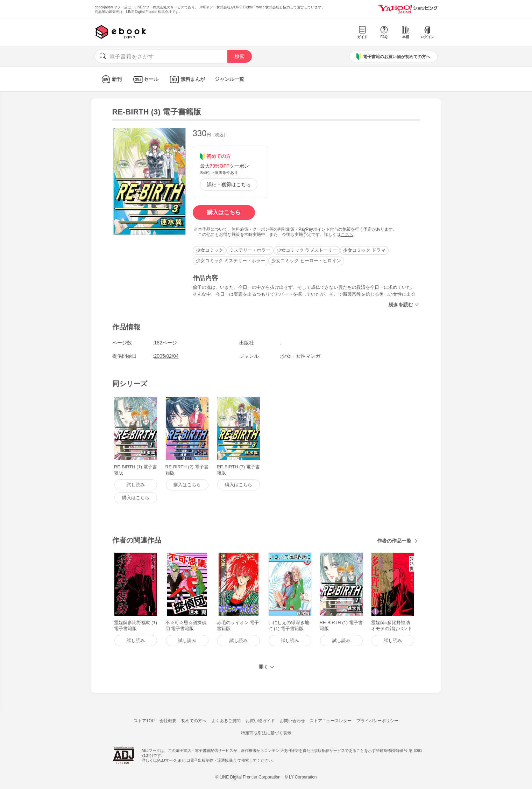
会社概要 (168, 721)
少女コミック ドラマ (364, 250)
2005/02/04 (166, 356)
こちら (347, 235)
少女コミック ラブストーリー (307, 250)
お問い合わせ (292, 721)
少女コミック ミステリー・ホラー (231, 261)
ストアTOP (144, 721)
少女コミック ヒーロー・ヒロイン (306, 261)
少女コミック (210, 250)
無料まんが (187, 79)
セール (145, 79)
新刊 (111, 79)
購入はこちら (224, 212)
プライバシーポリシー (377, 721)
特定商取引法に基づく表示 (266, 733)
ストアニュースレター (331, 721)
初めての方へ (194, 721)
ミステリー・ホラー (250, 250)
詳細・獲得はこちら (229, 184)
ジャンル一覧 (229, 79)
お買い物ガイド (260, 721)
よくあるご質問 (226, 721)
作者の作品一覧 (394, 541)
